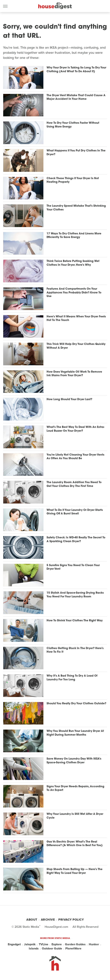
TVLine (44, 944)
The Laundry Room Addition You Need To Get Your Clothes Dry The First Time (74, 484)
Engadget (14, 944)
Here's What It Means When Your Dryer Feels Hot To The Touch (76, 319)
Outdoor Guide (52, 949)
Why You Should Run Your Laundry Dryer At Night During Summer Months (75, 733)
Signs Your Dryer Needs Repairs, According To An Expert (75, 789)
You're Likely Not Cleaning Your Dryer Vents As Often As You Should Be (75, 457)
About (32, 920)
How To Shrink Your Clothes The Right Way (75, 621)
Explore (57, 944)
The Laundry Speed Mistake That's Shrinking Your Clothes (76, 208)
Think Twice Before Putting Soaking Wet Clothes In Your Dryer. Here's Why (73, 263)
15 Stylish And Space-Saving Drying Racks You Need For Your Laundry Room (75, 595)
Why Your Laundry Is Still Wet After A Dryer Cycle (75, 816)
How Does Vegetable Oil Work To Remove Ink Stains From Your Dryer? (74, 374)
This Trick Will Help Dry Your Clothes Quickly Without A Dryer (76, 346)
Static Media (31, 927)
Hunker (94, 944)
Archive (48, 920)
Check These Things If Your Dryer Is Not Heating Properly (73, 180)
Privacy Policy (71, 920)
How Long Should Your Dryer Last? (69, 399)
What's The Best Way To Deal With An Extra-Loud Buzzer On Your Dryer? (76, 429)
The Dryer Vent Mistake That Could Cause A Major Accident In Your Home (76, 97)
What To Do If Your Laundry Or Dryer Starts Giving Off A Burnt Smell (75, 512)
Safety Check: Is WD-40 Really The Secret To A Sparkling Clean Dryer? (76, 540)
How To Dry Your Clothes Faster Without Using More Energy (73, 125)
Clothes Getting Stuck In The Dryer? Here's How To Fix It (75, 650)
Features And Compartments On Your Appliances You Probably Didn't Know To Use (74, 293)
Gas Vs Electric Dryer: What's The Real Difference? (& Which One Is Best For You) (75, 844)
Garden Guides (75, 944)
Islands (34, 949)
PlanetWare (73, 949)
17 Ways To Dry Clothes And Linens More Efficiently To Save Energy (74, 236)
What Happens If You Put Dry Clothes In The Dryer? (76, 153)
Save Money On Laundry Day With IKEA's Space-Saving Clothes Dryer (74, 761)
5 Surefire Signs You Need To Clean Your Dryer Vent (73, 567)
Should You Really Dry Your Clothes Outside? (76, 704)
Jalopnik (30, 944)
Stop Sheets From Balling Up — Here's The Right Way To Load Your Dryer (75, 871)
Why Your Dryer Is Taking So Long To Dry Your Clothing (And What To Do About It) (76, 70)
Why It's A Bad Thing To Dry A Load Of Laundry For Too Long (72, 678)
